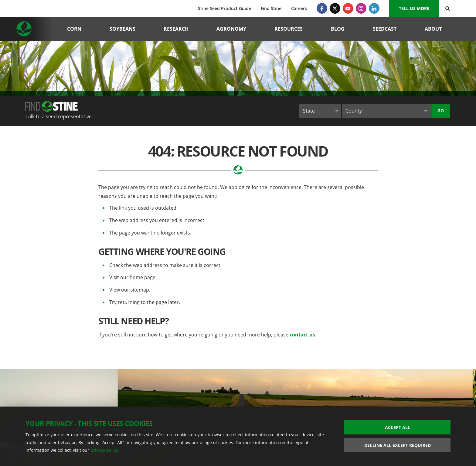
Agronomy (231, 29)
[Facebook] (322, 8)
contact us (302, 335)
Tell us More (414, 8)
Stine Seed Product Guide (224, 8)
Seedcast (385, 29)
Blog (338, 29)
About (433, 29)
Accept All (398, 427)
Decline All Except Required (398, 445)
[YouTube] (348, 8)
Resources (289, 29)
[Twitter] (335, 8)
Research (176, 29)
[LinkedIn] (374, 8)
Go (441, 111)
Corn (74, 29)
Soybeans (122, 29)
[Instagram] (361, 8)
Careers (299, 8)
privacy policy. (105, 450)
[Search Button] (448, 8)
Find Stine (271, 8)
